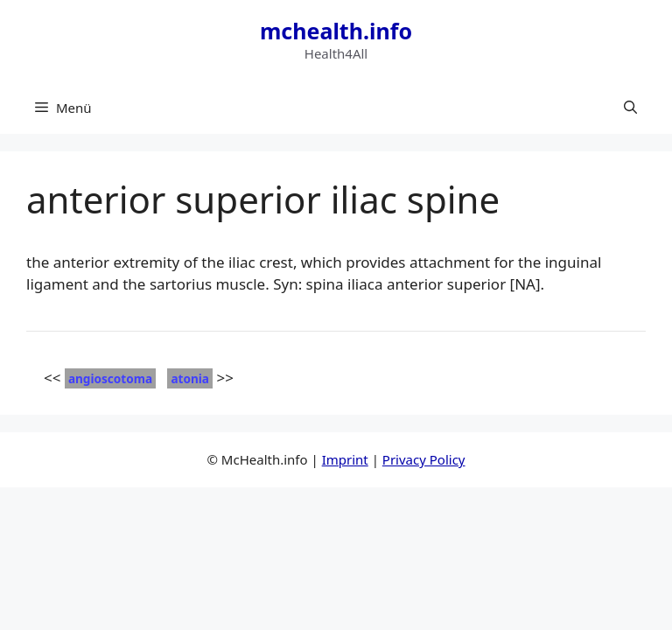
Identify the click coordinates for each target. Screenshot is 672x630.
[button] (630, 108)
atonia (190, 378)
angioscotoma (110, 378)
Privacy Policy (424, 459)
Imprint (345, 459)
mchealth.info (336, 31)
